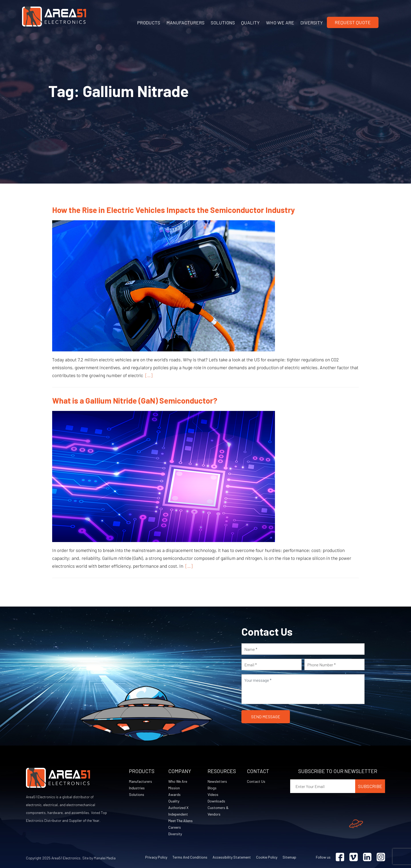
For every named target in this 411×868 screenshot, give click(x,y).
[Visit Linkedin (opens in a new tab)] (367, 857)
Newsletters (217, 781)
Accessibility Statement (232, 857)
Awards (174, 794)
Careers (175, 827)
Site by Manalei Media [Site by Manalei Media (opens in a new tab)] (99, 858)
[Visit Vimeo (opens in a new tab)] (354, 857)
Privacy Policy (156, 857)
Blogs (212, 788)
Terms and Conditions (190, 857)
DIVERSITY (312, 23)
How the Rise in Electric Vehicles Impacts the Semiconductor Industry (174, 210)
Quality (174, 801)
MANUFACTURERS (185, 23)
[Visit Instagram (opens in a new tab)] (381, 857)
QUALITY (250, 23)
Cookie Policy (267, 857)
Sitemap (289, 857)
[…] (148, 375)
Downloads (216, 801)
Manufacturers (140, 781)
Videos (213, 794)
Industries (137, 788)
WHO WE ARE (280, 23)
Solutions (137, 794)
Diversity (175, 834)
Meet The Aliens (180, 821)
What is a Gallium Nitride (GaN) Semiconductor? (135, 400)
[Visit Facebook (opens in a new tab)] (340, 857)
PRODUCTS (149, 23)
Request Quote (353, 22)
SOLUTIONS (223, 23)
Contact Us (256, 781)
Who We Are (178, 781)
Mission (174, 788)
